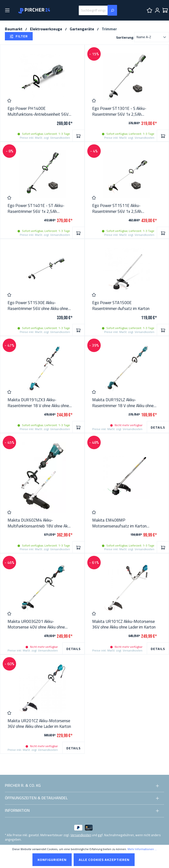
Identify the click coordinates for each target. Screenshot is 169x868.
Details (158, 427)
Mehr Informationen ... (142, 849)
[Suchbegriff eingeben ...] (93, 10)
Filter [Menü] (19, 36)
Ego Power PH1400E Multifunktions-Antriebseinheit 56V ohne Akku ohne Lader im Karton (38, 112)
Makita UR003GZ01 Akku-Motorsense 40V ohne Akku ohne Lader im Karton (36, 625)
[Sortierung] (152, 37)
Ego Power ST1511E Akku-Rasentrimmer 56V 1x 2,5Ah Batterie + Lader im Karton (117, 209)
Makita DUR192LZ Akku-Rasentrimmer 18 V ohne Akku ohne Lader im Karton (123, 403)
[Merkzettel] (149, 10)
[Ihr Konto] (157, 10)
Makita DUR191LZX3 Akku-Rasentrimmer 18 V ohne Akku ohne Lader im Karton (38, 403)
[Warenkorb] (165, 10)
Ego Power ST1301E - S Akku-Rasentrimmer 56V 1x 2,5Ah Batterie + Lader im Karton (119, 112)
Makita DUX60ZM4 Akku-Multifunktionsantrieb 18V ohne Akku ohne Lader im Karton (40, 523)
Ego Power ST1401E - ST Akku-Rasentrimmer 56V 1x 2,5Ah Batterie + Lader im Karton (36, 209)
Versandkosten (81, 835)
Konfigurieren (52, 860)
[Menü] (7, 10)
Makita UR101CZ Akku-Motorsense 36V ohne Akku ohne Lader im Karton (124, 625)
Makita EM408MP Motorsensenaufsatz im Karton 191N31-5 (119, 523)
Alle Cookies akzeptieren (104, 860)
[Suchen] (112, 10)
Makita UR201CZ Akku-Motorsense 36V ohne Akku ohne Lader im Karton (39, 724)
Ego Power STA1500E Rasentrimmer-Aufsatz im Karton (121, 306)
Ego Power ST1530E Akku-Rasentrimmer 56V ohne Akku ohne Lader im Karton (38, 306)
